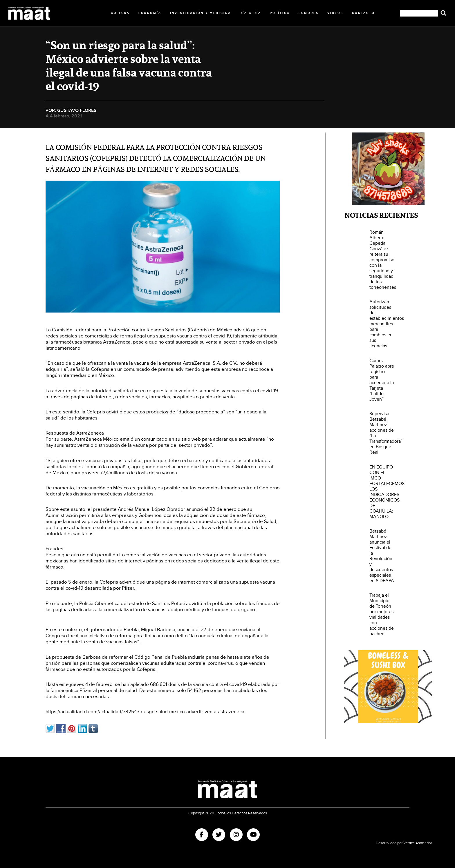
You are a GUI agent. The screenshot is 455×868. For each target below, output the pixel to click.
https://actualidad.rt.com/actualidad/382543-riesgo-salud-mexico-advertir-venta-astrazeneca (145, 712)
